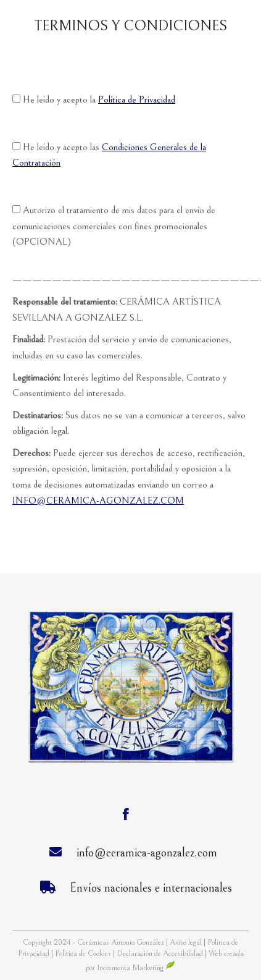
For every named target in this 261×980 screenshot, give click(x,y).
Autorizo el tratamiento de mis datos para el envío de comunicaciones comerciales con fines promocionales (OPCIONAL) (114, 226)
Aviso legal (187, 943)
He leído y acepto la (94, 99)
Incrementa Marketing (136, 968)
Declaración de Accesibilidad (160, 954)
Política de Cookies (83, 954)
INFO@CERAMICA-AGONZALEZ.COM (98, 501)
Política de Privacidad (137, 99)
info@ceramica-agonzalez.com (147, 853)
